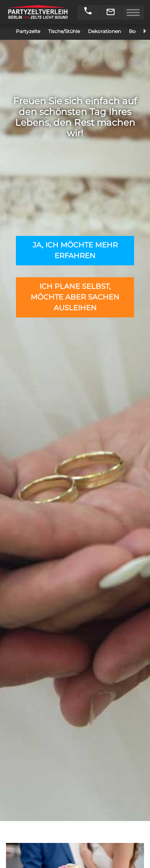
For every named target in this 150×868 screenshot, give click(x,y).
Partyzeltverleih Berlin (38, 12)
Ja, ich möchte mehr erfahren (75, 250)
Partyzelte (28, 31)
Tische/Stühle (64, 31)
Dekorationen (104, 31)
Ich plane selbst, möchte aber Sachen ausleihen (75, 297)
